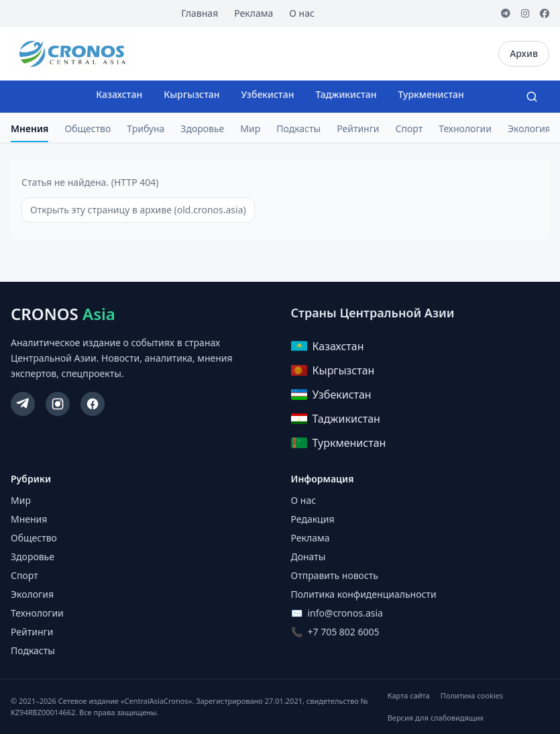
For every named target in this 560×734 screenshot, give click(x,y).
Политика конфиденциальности (364, 594)
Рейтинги (358, 128)
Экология (529, 128)
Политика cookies (472, 695)
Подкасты (298, 128)
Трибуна (146, 128)
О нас (302, 13)
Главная (200, 13)
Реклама (254, 13)
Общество (88, 128)
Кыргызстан (191, 94)
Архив (524, 53)
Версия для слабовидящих (436, 718)
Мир (250, 128)
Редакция (313, 519)
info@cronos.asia (345, 613)
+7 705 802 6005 (344, 632)
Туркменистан (431, 94)
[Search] (532, 97)
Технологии (465, 128)
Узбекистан (268, 94)
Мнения (30, 128)
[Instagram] (525, 13)
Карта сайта (409, 695)
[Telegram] (506, 13)
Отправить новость (335, 575)
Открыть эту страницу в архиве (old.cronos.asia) (138, 210)
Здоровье (202, 128)
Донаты (309, 557)
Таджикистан (346, 94)
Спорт (409, 128)
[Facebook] (545, 13)
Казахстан (119, 94)
